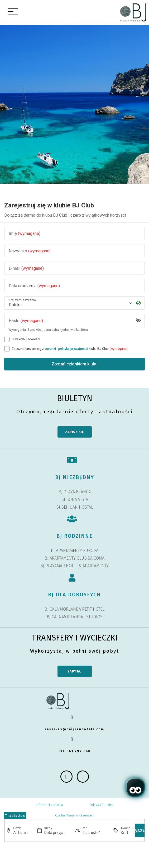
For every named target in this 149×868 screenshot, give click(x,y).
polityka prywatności (73, 349)
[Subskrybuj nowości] (7, 339)
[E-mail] (74, 268)
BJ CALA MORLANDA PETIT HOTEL (74, 609)
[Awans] (126, 833)
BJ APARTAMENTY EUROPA (75, 551)
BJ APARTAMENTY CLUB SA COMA (74, 558)
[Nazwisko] (74, 251)
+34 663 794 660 (74, 751)
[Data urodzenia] (74, 286)
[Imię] (74, 233)
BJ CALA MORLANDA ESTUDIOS (75, 617)
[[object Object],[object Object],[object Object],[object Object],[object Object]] (7, 349)
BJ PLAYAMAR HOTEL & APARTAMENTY (74, 566)
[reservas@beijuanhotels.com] (75, 717)
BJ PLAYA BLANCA (75, 492)
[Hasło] (70, 321)
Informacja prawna (49, 805)
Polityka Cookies (101, 805)
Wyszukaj (141, 830)
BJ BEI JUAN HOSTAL (75, 507)
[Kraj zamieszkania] (70, 303)
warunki (50, 349)
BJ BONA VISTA (75, 500)
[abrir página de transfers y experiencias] (15, 816)
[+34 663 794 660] (75, 739)
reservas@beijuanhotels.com (74, 729)
